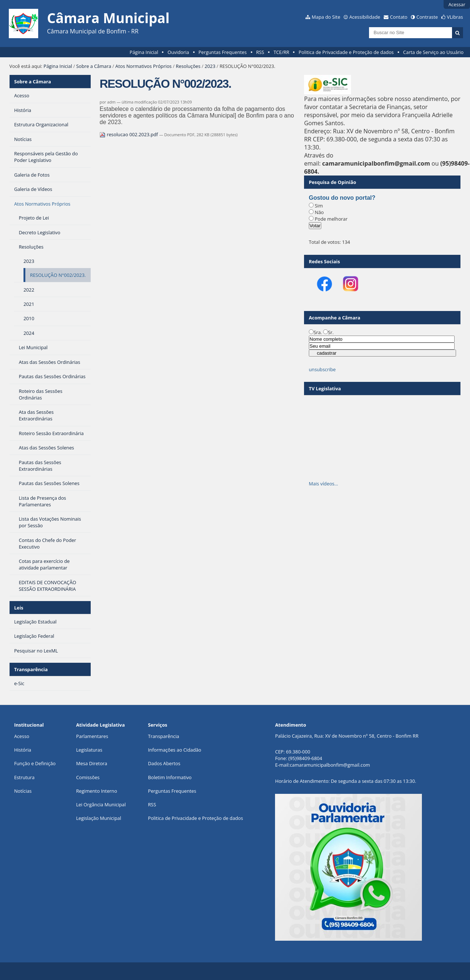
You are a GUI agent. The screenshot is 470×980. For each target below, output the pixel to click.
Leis (19, 608)
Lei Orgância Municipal (101, 804)
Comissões (88, 777)
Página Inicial (144, 52)
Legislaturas (89, 750)
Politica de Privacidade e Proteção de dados (346, 52)
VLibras (455, 17)
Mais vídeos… (323, 484)
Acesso (21, 736)
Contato (399, 17)
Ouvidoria (178, 52)
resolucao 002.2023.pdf (129, 134)
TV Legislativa (325, 388)
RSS (260, 52)
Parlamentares (92, 736)
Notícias (23, 791)
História (23, 750)
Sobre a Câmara (94, 66)
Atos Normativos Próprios (143, 66)
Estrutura (24, 777)
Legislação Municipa (98, 818)
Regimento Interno (97, 791)
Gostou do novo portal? (342, 198)
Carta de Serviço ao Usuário (433, 52)
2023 (210, 66)
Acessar (457, 4)
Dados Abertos (164, 763)
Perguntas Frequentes (222, 52)
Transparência (31, 669)
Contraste (427, 17)
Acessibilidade (365, 17)
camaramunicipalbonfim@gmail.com (330, 765)
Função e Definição (35, 763)
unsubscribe (322, 369)
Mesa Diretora (92, 763)
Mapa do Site (326, 17)
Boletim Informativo (170, 777)
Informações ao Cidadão (175, 750)
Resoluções (188, 66)
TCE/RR (281, 52)
